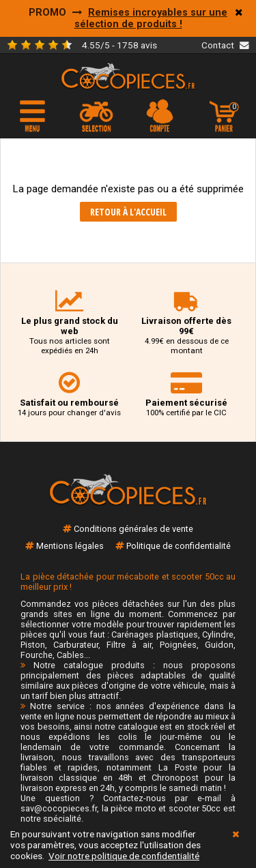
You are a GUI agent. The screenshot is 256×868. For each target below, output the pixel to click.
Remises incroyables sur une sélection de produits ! (151, 18)
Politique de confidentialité (179, 546)
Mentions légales (70, 546)
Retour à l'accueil (128, 212)
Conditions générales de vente (133, 529)
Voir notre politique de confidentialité (124, 856)
